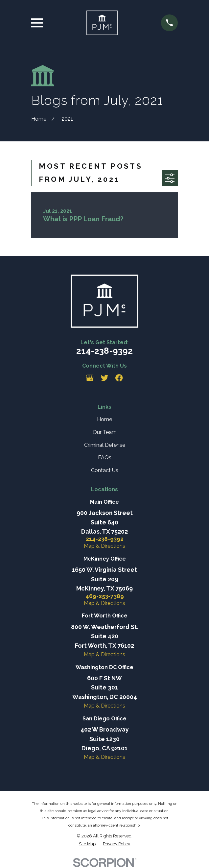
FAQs (105, 458)
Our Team (105, 432)
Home (104, 419)
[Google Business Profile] (90, 378)
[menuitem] (87, 844)
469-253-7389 (105, 596)
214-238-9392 (104, 351)
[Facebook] (119, 378)
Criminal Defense (105, 445)
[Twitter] (104, 378)
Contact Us (105, 470)
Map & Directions (104, 546)
